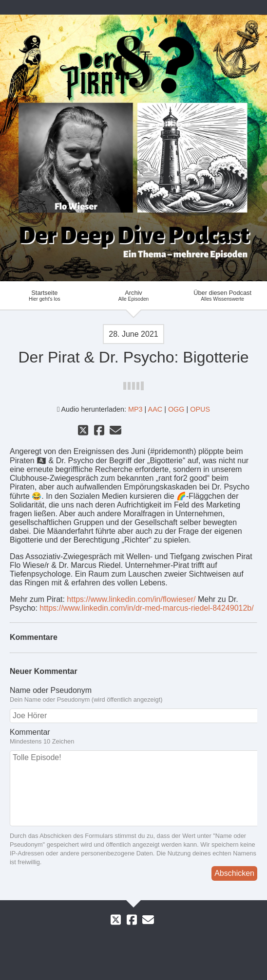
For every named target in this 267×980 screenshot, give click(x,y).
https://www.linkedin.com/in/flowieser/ (131, 599)
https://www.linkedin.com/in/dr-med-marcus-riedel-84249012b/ (146, 608)
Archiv (134, 295)
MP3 (135, 409)
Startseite (45, 295)
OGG (176, 409)
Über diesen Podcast (222, 295)
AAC (155, 409)
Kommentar (133, 737)
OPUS (200, 409)
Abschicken (234, 873)
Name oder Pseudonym (133, 695)
